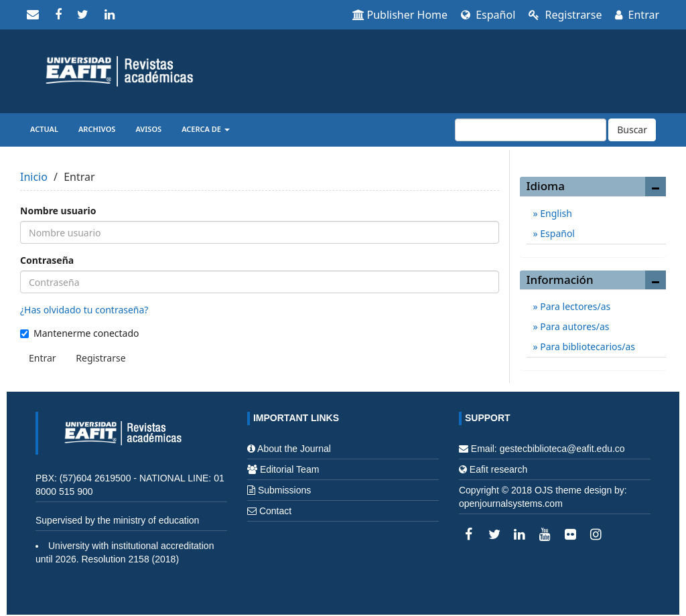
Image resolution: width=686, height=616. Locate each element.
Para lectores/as (574, 306)
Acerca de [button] (206, 129)
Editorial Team (289, 469)
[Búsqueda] (531, 130)
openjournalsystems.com (511, 504)
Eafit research (498, 469)
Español (488, 15)
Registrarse (565, 15)
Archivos (97, 129)
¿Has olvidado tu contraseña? (84, 310)
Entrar (637, 15)
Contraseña (47, 260)
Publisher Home (400, 15)
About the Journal (294, 449)
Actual (44, 129)
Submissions (284, 490)
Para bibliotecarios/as (587, 346)
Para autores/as (574, 326)
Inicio (34, 177)
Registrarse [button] (100, 358)
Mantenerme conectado (80, 333)
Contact (275, 511)
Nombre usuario (58, 211)
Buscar (632, 130)
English (555, 213)
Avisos (148, 129)
